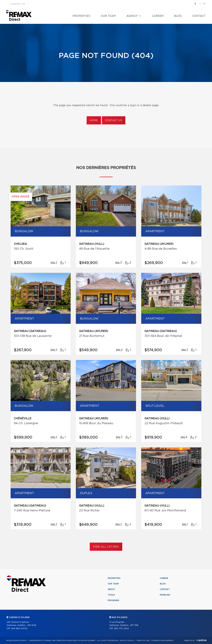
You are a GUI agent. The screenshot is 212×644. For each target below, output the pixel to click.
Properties (81, 16)
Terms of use (143, 641)
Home (94, 121)
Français (165, 595)
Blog (178, 16)
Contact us (18, 4)
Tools (111, 595)
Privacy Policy (127, 641)
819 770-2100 (122, 629)
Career (158, 16)
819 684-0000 (20, 629)
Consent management (162, 641)
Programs (113, 600)
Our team (108, 16)
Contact (199, 16)
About (111, 589)
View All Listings (106, 547)
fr (204, 4)
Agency (132, 16)
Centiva (201, 640)
